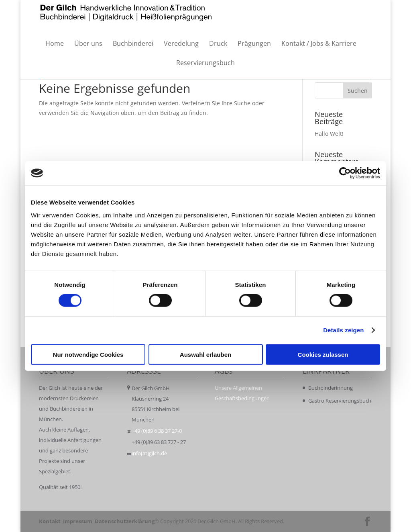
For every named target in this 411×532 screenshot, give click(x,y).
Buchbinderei (133, 44)
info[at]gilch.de (149, 453)
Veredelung (181, 44)
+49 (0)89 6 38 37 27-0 (157, 431)
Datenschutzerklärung (125, 521)
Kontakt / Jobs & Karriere (319, 44)
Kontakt (50, 521)
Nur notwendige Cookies (88, 354)
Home (55, 44)
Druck (218, 44)
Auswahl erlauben (205, 354)
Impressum (78, 521)
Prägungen (254, 44)
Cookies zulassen (323, 354)
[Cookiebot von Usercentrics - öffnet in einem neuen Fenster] (345, 173)
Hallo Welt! (329, 134)
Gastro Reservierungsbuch (340, 401)
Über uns (88, 44)
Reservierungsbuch (205, 63)
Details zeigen (343, 330)
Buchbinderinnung (331, 388)
